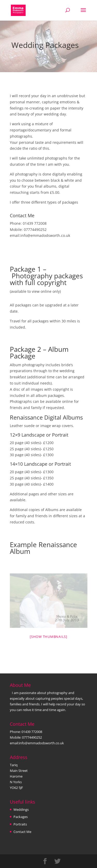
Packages (21, 817)
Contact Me (22, 832)
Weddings (21, 809)
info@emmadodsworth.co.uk (45, 235)
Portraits (20, 824)
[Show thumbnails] (48, 637)
